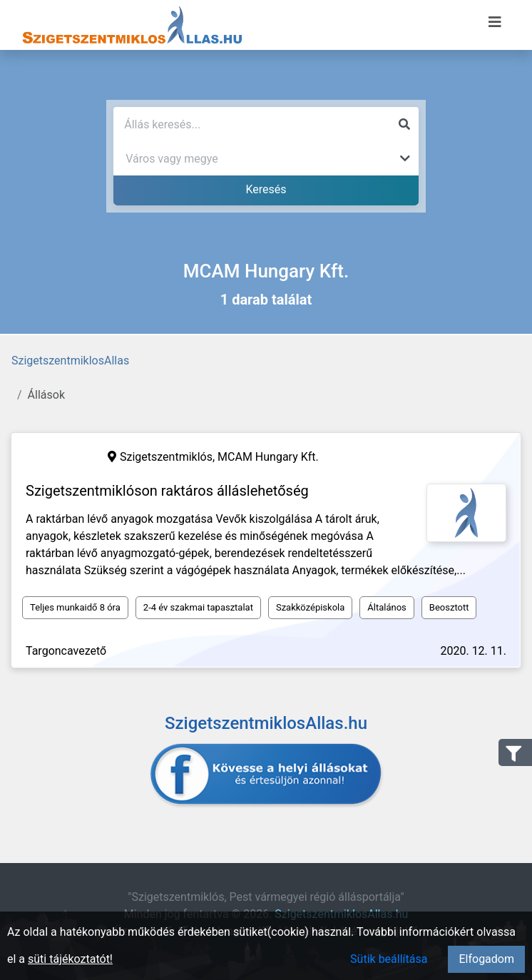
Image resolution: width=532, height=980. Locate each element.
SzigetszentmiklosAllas (70, 361)
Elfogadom (486, 959)
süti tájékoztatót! (70, 959)
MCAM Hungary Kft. (268, 457)
